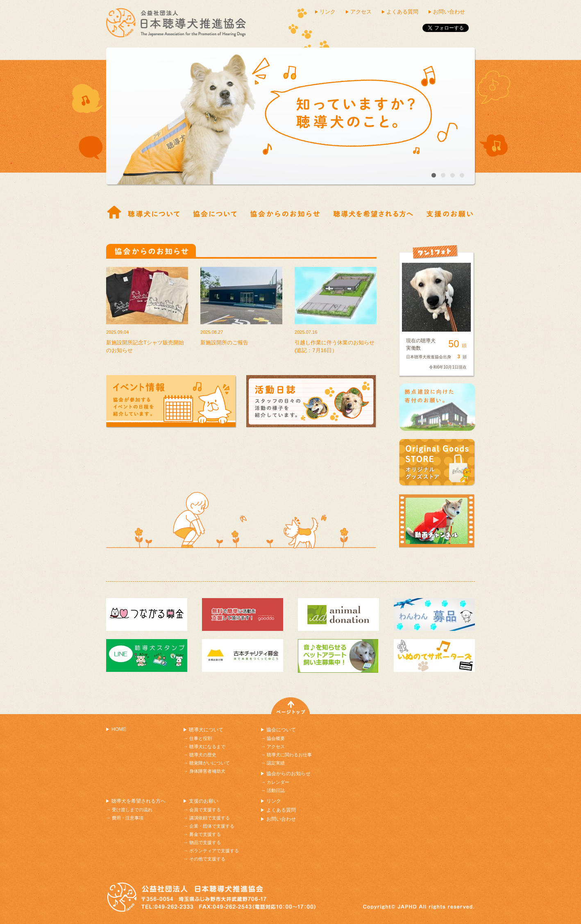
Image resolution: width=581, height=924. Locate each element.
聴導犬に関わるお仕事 (289, 755)
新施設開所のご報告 (224, 343)
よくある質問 (402, 12)
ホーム (114, 213)
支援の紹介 (450, 213)
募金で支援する (205, 834)
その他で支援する (207, 859)
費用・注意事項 (128, 818)
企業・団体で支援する (212, 826)
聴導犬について (206, 730)
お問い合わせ (449, 12)
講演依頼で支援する (210, 818)
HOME (119, 729)
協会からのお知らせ (285, 213)
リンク (328, 12)
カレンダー (278, 782)
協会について (281, 730)
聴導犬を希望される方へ (138, 801)
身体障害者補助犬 (207, 771)
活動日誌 (276, 790)
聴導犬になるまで (207, 746)
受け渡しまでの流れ (373, 213)
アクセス (361, 12)
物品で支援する (205, 842)
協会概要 (215, 213)
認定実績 (276, 763)
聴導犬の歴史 (203, 755)
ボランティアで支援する (214, 851)
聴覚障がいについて (210, 763)
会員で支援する (205, 810)
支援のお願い (204, 801)
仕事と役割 (154, 213)
